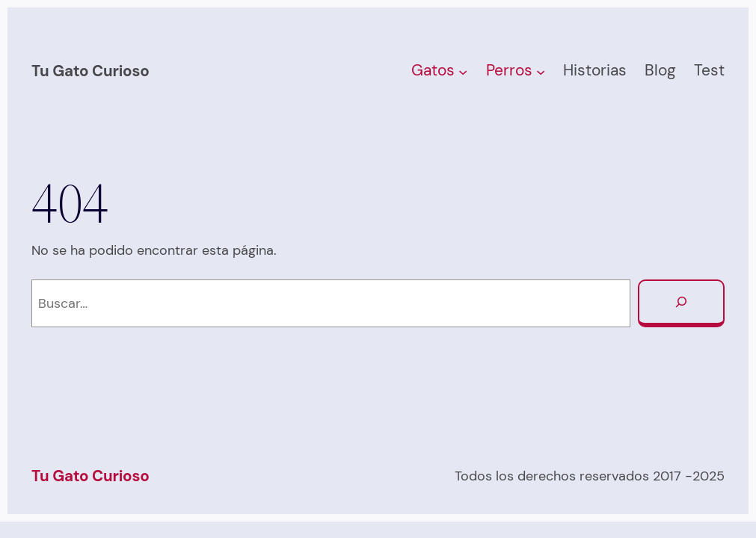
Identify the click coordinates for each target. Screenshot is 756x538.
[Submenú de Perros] (541, 71)
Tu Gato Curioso (90, 71)
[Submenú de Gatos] (463, 71)
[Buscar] (681, 303)
